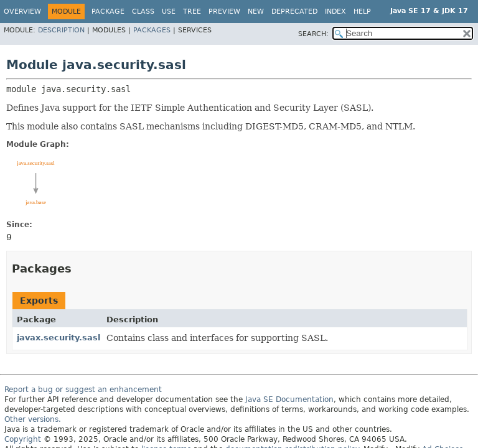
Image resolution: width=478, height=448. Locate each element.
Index (335, 12)
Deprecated (294, 12)
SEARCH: (313, 34)
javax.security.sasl (59, 338)
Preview (224, 12)
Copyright (23, 439)
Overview (22, 12)
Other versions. (33, 419)
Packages (152, 30)
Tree (192, 12)
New (256, 12)
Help (362, 12)
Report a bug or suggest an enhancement (83, 390)
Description (61, 30)
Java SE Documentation (289, 399)
